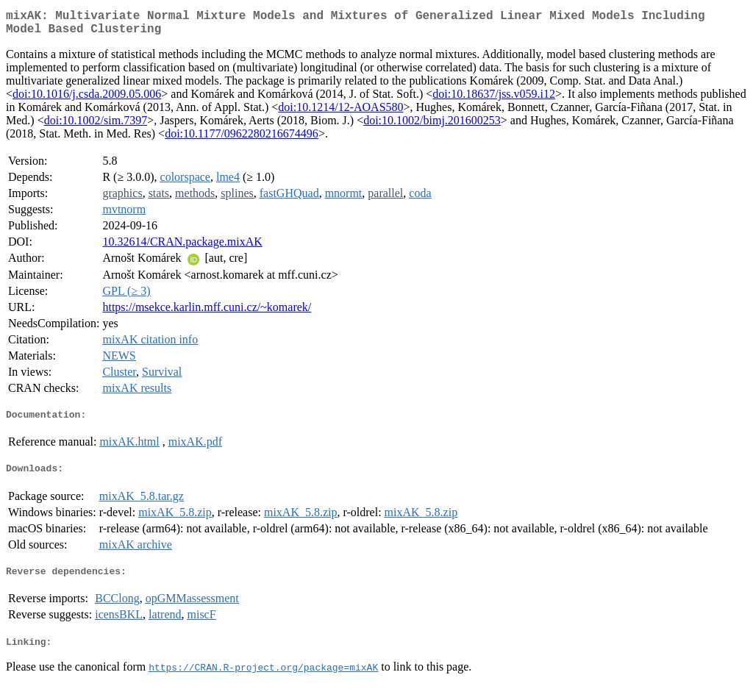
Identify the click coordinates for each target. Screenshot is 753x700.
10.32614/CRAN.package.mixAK (182, 247)
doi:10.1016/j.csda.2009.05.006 (87, 100)
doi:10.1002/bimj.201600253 (432, 126)
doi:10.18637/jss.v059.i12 (494, 100)
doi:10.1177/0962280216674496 (242, 139)
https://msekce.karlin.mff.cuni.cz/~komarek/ (207, 313)
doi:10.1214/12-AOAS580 (340, 113)
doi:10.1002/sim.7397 (96, 126)
